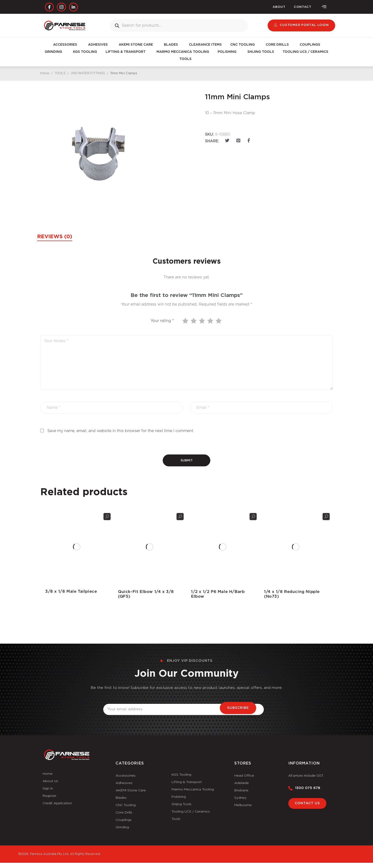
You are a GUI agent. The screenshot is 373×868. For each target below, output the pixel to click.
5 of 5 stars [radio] (219, 321)
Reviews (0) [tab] (58, 237)
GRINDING (55, 52)
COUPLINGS (310, 45)
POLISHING (228, 52)
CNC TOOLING (244, 45)
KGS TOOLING (85, 52)
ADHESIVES (99, 45)
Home (45, 74)
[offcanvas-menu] (324, 7)
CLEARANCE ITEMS (205, 45)
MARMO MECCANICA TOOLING (183, 52)
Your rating (162, 321)
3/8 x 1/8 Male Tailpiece (69, 591)
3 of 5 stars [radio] (202, 321)
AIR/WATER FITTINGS (88, 74)
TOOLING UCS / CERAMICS (305, 52)
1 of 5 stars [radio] (186, 321)
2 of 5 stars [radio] (194, 321)
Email (108, 701)
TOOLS (187, 59)
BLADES (172, 45)
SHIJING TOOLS (261, 52)
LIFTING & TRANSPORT (127, 52)
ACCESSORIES (66, 45)
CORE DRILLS (278, 45)
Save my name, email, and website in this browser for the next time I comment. (121, 431)
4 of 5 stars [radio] (211, 321)
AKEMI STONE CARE (137, 45)
